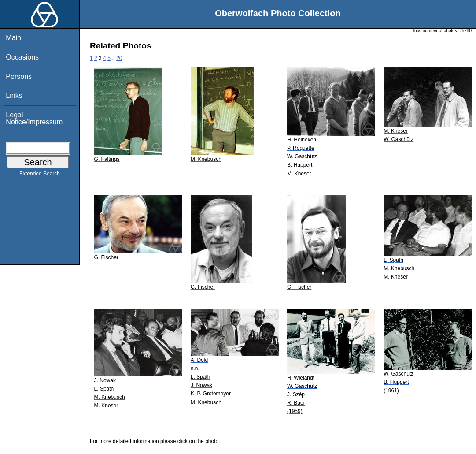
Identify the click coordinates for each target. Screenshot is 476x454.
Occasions (22, 57)
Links (14, 95)
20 (119, 58)
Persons (19, 76)
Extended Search (40, 175)
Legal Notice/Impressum (34, 118)
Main (13, 38)
